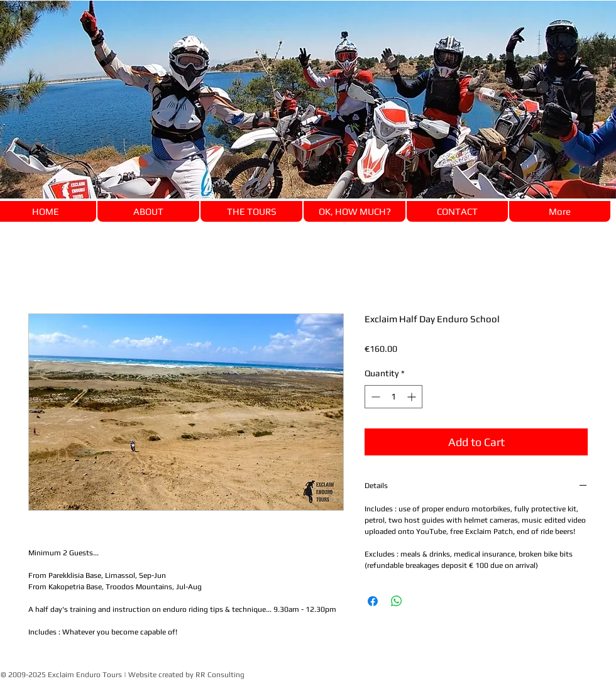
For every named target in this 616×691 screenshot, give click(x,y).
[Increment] (413, 397)
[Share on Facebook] (373, 601)
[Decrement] (374, 397)
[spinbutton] (393, 397)
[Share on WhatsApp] (397, 601)
